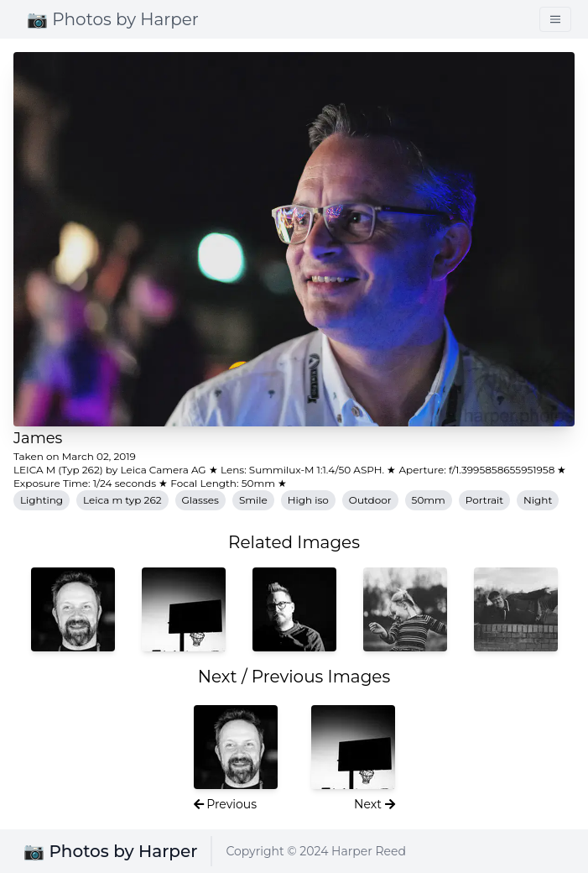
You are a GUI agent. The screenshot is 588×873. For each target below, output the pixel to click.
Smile (253, 500)
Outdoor (370, 500)
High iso (308, 500)
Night (538, 500)
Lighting (42, 500)
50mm (429, 500)
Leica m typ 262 (122, 500)
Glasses (200, 500)
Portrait (484, 500)
